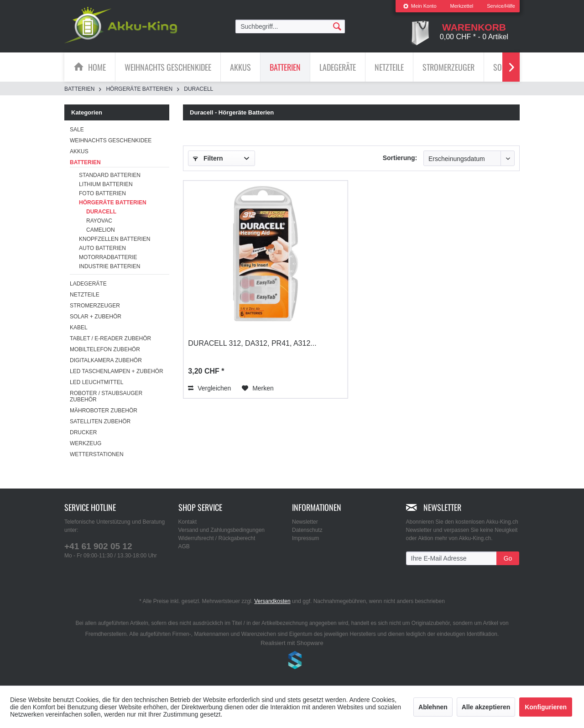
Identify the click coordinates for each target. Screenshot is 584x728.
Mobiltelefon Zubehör (105, 349)
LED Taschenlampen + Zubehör (117, 371)
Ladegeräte (88, 284)
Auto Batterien (102, 248)
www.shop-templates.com (292, 661)
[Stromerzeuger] (448, 67)
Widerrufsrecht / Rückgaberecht (217, 538)
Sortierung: (400, 158)
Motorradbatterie (108, 257)
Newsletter (305, 522)
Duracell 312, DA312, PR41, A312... (252, 343)
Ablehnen (433, 707)
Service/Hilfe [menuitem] (501, 6)
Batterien (85, 162)
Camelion (101, 230)
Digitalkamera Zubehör (106, 360)
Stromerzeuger (95, 306)
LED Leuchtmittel (96, 382)
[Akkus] (240, 67)
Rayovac (99, 221)
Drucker (83, 432)
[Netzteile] (389, 67)
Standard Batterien (110, 175)
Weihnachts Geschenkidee (111, 140)
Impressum (305, 538)
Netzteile (85, 295)
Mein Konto (420, 6)
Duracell (101, 212)
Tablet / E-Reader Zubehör (110, 338)
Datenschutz (307, 530)
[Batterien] (285, 67)
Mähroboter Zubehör (104, 411)
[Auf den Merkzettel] (258, 388)
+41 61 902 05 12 (98, 546)
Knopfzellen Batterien (115, 239)
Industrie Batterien (109, 266)
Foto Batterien (102, 193)
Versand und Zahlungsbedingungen (222, 530)
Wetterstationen (97, 454)
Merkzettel (462, 6)
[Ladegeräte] (338, 67)
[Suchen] (337, 26)
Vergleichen (209, 388)
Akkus (79, 151)
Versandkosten (272, 601)
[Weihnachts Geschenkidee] (168, 67)
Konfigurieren (546, 707)
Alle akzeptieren (486, 707)
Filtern (208, 158)
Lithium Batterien (106, 184)
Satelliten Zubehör (100, 421)
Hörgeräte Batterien (113, 203)
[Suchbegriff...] (290, 26)
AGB (184, 546)
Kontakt (188, 522)
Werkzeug (86, 443)
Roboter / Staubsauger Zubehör (106, 396)
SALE (77, 130)
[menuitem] (420, 6)
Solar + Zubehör (96, 317)
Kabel (79, 328)
